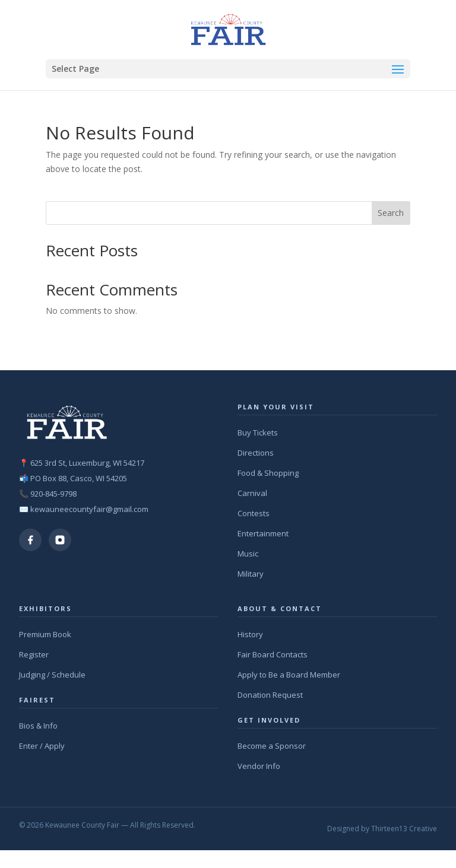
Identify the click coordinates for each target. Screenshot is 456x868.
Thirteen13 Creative (404, 829)
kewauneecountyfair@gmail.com (89, 509)
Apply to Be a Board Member (289, 675)
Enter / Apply (42, 746)
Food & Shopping (268, 473)
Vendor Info (259, 766)
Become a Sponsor (272, 746)
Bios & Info (38, 726)
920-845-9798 (53, 494)
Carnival (252, 493)
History (250, 634)
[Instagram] (60, 540)
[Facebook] (30, 540)
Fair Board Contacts (273, 654)
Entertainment (263, 533)
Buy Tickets (258, 433)
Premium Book (45, 634)
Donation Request (270, 695)
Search (391, 213)
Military (251, 574)
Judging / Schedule (52, 675)
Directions (256, 453)
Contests (254, 513)
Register (34, 654)
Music (248, 554)
